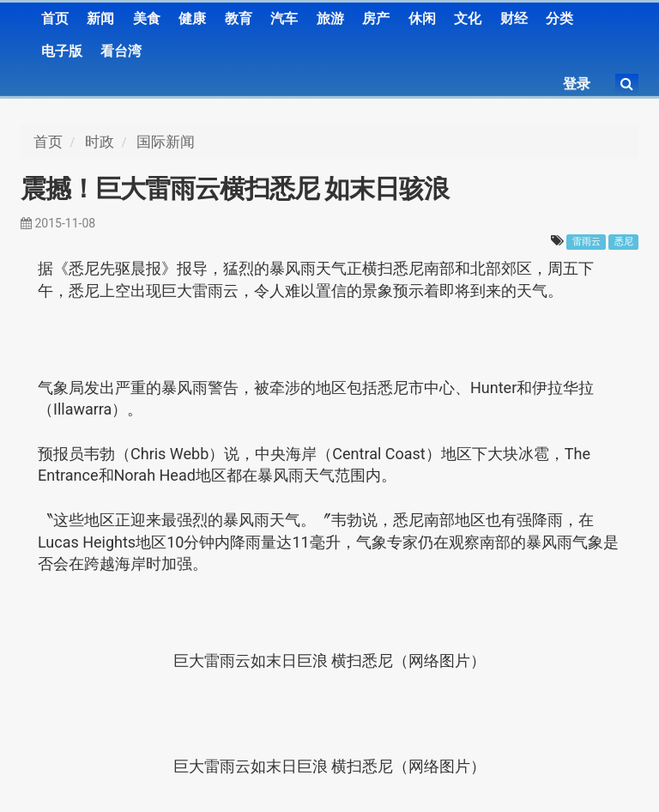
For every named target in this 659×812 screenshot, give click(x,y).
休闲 (422, 18)
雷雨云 (586, 242)
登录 (577, 84)
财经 (514, 18)
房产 (376, 18)
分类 (559, 18)
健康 (192, 18)
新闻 (100, 18)
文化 (468, 18)
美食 (147, 18)
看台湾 (121, 51)
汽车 (284, 18)
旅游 (330, 18)
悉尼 (624, 242)
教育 (239, 18)
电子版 (62, 51)
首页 (55, 18)
